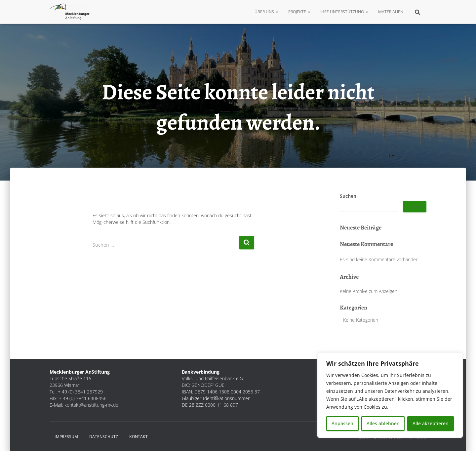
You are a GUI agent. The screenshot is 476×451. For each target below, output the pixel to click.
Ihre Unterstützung (344, 12)
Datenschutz (104, 437)
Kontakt (139, 437)
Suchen (348, 196)
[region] (390, 395)
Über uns (266, 12)
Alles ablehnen (383, 423)
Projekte (299, 12)
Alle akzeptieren (431, 423)
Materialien (391, 12)
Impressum (66, 437)
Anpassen (342, 423)
